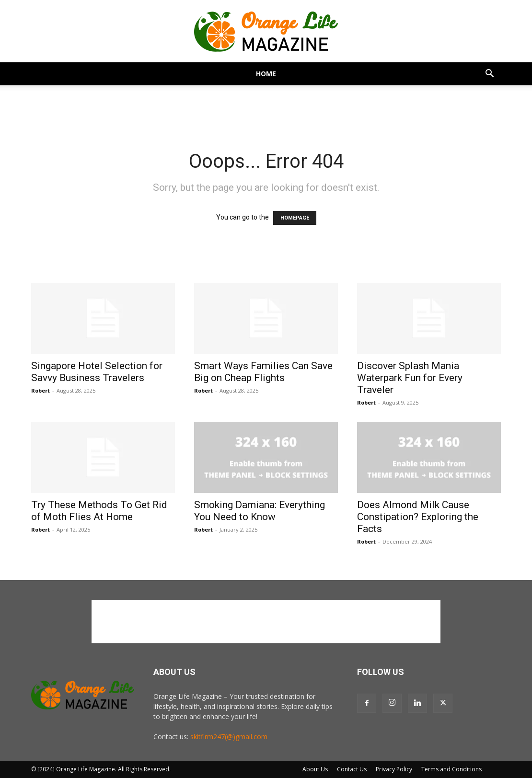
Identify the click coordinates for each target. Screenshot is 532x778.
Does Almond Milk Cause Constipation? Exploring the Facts (418, 517)
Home (266, 74)
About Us (315, 769)
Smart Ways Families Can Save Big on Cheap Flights (263, 372)
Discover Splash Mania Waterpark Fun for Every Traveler (410, 378)
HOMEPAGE (295, 218)
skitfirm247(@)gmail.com (229, 737)
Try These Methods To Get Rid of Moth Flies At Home (99, 511)
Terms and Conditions (451, 769)
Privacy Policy (394, 769)
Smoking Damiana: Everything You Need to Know (260, 511)
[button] (489, 75)
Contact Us (352, 769)
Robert (40, 390)
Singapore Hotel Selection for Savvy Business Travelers (97, 372)
